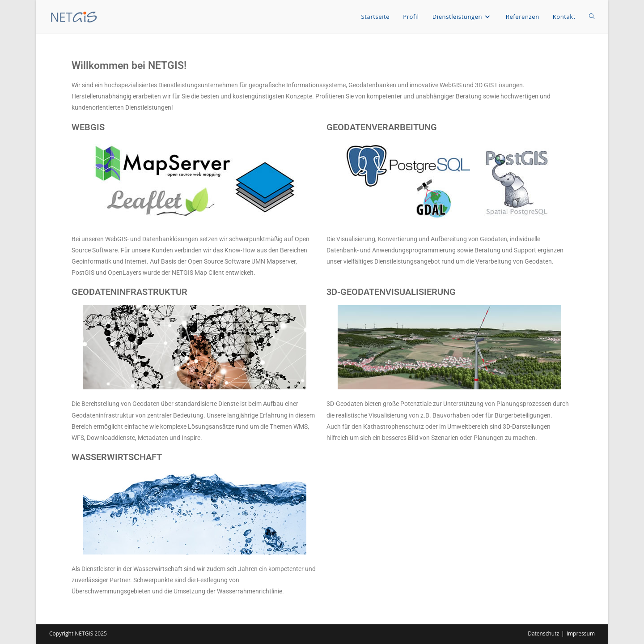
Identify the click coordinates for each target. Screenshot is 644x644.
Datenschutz (543, 633)
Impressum (581, 633)
